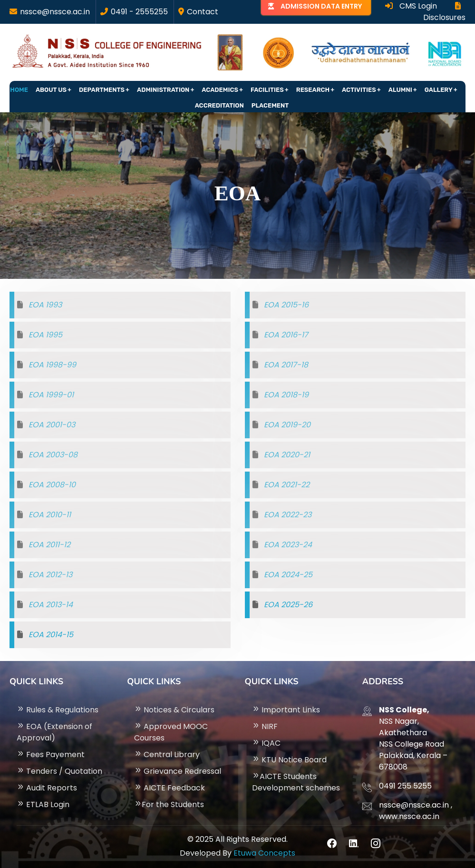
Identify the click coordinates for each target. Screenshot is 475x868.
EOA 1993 (45, 305)
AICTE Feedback (170, 788)
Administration (163, 90)
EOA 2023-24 (288, 545)
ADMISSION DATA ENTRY (321, 6)
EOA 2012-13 (50, 575)
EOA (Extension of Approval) (54, 732)
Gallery (439, 90)
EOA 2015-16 (286, 305)
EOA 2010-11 (50, 515)
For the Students (169, 804)
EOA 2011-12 (49, 545)
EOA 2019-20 (287, 425)
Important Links (286, 710)
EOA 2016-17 (286, 335)
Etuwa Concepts (264, 853)
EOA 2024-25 (288, 575)
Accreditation (219, 105)
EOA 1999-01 (51, 395)
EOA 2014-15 (51, 635)
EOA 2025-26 (288, 605)
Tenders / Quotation (59, 771)
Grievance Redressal (178, 771)
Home (19, 90)
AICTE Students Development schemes (296, 782)
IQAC (266, 743)
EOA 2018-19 (286, 395)
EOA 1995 (45, 335)
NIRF (265, 726)
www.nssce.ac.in (409, 816)
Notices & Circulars (174, 710)
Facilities (267, 90)
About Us (51, 90)
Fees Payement (51, 755)
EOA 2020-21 (287, 455)
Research (313, 90)
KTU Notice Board (289, 760)
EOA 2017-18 (286, 365)
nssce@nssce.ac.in (55, 12)
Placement (270, 105)
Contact (203, 12)
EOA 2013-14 (51, 605)
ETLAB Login (43, 804)
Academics (220, 90)
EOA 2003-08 (53, 455)
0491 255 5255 (405, 786)
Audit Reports (47, 788)
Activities (359, 90)
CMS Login (411, 6)
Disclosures (444, 12)
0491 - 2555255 (139, 12)
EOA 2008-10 (52, 485)
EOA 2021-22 (287, 485)
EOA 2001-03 (52, 425)
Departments (102, 90)
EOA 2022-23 (288, 515)
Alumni (400, 90)
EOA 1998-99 (52, 365)
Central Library (167, 755)
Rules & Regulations (58, 710)
